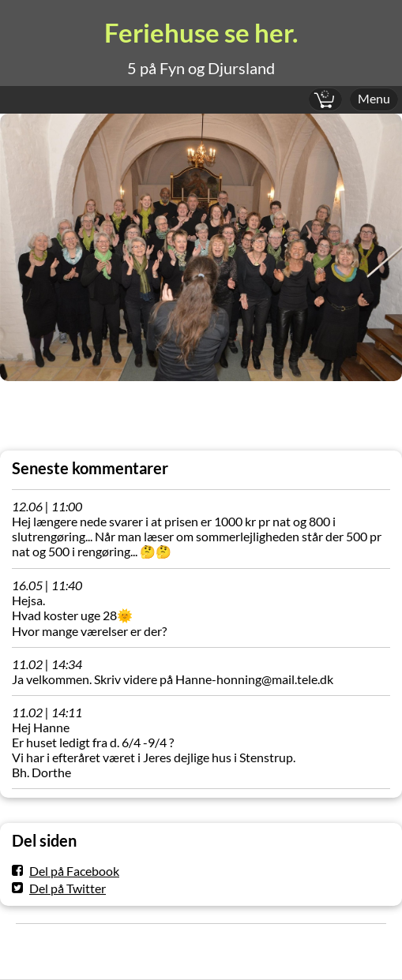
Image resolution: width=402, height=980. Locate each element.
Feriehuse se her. (201, 33)
